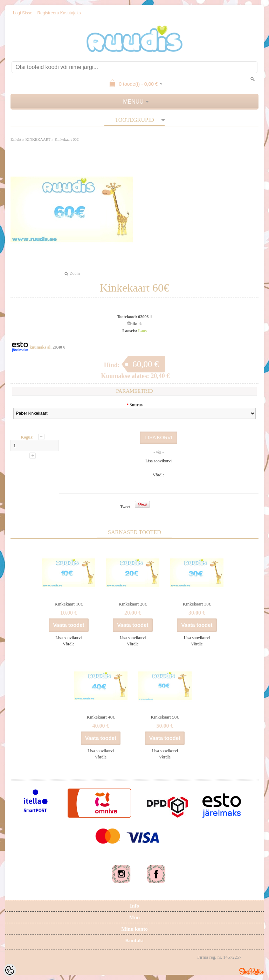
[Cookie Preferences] (10, 970)
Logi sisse (23, 13)
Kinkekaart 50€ (165, 717)
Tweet (125, 507)
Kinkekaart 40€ (101, 717)
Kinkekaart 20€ (133, 604)
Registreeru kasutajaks (59, 13)
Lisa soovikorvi (158, 461)
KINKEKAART (38, 139)
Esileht (16, 139)
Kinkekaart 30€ (197, 604)
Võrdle (158, 475)
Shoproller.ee (251, 971)
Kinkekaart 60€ (67, 139)
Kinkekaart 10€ (69, 604)
